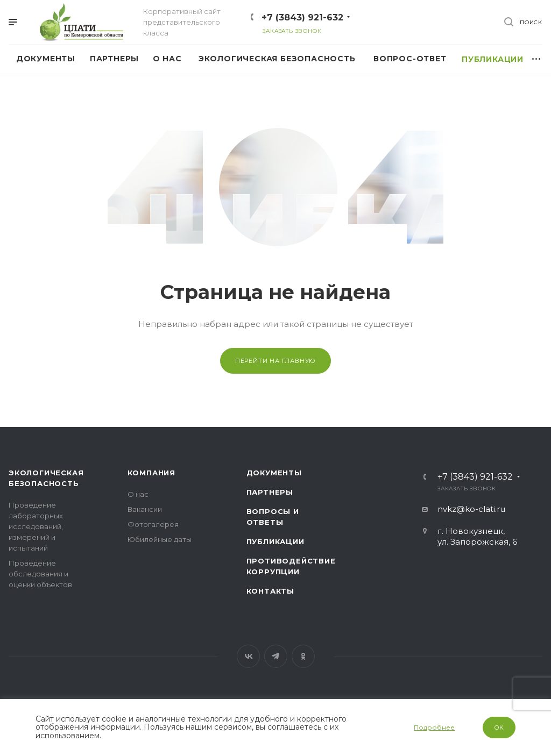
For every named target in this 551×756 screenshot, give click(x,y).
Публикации (275, 541)
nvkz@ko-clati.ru (471, 509)
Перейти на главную (275, 361)
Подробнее (434, 727)
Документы (274, 473)
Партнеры (270, 492)
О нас (138, 494)
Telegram (276, 656)
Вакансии (145, 509)
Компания (151, 473)
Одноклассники (303, 656)
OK (499, 728)
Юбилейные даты (160, 539)
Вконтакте (248, 656)
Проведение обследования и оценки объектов (40, 574)
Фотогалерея (153, 524)
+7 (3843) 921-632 (302, 17)
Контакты (270, 591)
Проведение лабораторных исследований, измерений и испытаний (36, 526)
